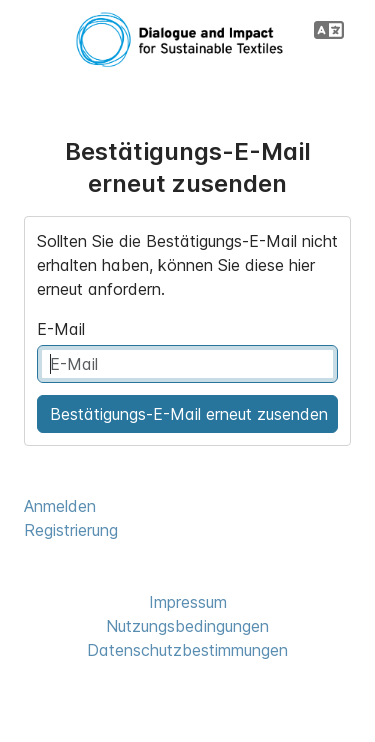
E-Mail (61, 329)
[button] (329, 30)
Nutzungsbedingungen (187, 626)
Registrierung (71, 530)
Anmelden (60, 506)
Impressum (188, 602)
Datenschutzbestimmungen (187, 650)
